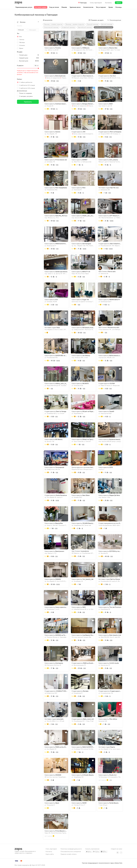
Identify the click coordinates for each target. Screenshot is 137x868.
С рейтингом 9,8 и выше (27, 88)
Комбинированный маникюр (104, 27)
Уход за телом (54, 7)
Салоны (22, 39)
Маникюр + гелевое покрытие (53, 24)
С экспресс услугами (25, 96)
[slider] (28, 68)
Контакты (108, 3)
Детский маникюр (107, 24)
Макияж (64, 7)
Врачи (21, 48)
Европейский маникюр (85, 27)
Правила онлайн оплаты (69, 854)
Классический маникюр (51, 27)
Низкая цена (22, 55)
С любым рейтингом (26, 82)
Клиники (22, 45)
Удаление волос (75, 7)
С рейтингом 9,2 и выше (27, 85)
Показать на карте (97, 20)
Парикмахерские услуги (24, 7)
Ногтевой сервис (41, 7)
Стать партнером (96, 3)
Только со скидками (24, 93)
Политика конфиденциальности (71, 849)
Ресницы (119, 7)
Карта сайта (50, 854)
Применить (28, 102)
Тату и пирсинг (101, 7)
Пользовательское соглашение (71, 852)
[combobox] (33, 30)
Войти (119, 3)
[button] (28, 22)
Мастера (22, 42)
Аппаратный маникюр (68, 27)
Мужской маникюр (93, 24)
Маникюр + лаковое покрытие (75, 24)
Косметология (88, 7)
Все (21, 37)
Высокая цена (23, 61)
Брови (111, 7)
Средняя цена (23, 58)
